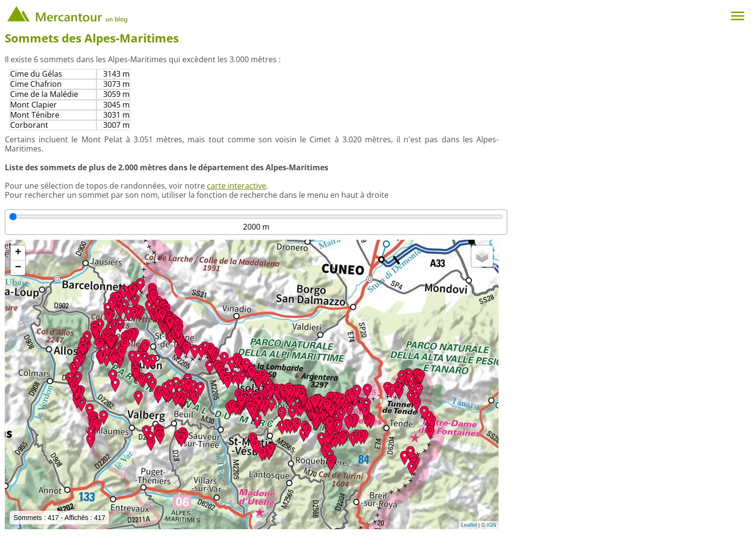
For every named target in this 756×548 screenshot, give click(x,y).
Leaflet (469, 525)
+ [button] (18, 253)
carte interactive (236, 186)
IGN (491, 525)
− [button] (18, 268)
